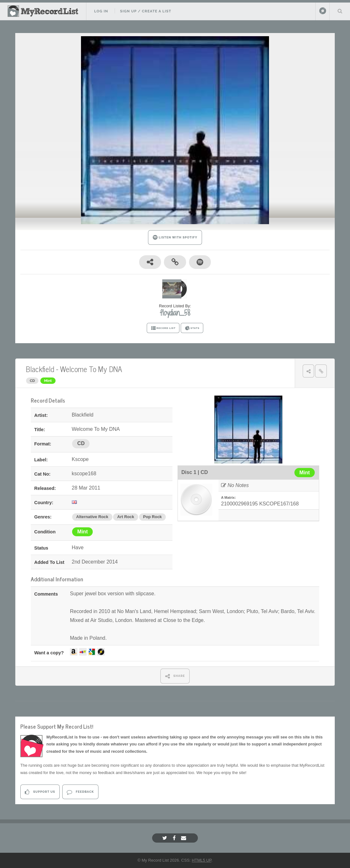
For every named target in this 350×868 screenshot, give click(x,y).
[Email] (184, 838)
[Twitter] (165, 838)
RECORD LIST (163, 328)
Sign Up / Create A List (146, 11)
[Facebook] (175, 838)
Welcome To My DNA (91, 369)
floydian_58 (175, 313)
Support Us (40, 792)
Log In (101, 11)
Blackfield (40, 369)
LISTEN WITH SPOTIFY (175, 237)
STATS (192, 328)
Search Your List (340, 11)
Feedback (80, 792)
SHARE (175, 676)
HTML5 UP (202, 860)
